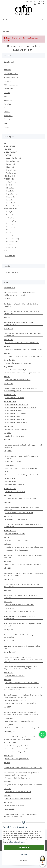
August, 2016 (8, 756)
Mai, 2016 (7, 789)
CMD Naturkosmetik (11, 272)
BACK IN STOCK (9, 146)
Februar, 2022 (9, 465)
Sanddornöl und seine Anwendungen (18, 363)
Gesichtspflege (11, 221)
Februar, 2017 (9, 718)
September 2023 (10, 360)
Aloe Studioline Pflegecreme (14, 436)
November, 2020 (10, 489)
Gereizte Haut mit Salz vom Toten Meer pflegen (21, 703)
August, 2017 (8, 673)
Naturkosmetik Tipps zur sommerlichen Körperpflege (23, 564)
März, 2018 (8, 601)
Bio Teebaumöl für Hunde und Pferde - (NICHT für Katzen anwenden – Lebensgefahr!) (21, 774)
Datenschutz (8, 89)
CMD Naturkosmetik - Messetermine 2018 (19, 611)
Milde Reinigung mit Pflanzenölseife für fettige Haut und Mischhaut (23, 556)
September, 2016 (10, 743)
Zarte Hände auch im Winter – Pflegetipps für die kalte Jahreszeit (23, 625)
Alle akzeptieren (24, 847)
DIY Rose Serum (10, 482)
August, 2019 (8, 537)
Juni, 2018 (7, 590)
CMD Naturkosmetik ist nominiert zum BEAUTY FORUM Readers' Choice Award (23, 689)
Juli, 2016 (7, 762)
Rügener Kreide (12, 197)
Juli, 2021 (7, 472)
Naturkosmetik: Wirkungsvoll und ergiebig (19, 604)
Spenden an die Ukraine (13, 461)
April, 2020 (8, 502)
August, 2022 (8, 426)
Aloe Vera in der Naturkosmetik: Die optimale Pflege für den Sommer (23, 312)
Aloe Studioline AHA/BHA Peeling (16, 413)
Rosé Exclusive (11, 191)
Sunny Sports (11, 203)
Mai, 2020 (7, 495)
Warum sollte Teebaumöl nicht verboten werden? (22, 343)
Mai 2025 (7, 299)
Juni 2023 (7, 377)
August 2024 (8, 340)
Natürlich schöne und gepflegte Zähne (18, 370)
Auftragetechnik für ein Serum (15, 700)
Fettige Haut (11, 164)
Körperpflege (11, 227)
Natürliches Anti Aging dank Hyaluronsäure (20, 746)
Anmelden (7, 70)
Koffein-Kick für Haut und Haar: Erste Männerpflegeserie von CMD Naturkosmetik (23, 574)
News (6, 66)
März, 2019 (8, 568)
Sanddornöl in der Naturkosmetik (16, 749)
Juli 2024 (7, 346)
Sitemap (7, 93)
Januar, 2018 (8, 630)
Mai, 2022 (7, 433)
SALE (6, 251)
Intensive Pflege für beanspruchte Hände (19, 512)
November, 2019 (10, 530)
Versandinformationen (12, 77)
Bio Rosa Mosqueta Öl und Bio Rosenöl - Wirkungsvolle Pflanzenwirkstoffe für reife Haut (23, 696)
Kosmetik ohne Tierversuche (15, 676)
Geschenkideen (12, 236)
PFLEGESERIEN (9, 179)
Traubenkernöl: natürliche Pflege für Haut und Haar (23, 475)
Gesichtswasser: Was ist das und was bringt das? (22, 728)
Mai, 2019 (7, 561)
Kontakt (7, 127)
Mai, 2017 (7, 707)
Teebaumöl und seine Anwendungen (18, 380)
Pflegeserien (8, 115)
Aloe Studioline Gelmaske (14, 410)
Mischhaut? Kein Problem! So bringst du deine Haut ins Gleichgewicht (23, 335)
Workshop (7, 104)
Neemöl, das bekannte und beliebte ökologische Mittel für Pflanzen (23, 446)
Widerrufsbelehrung (11, 85)
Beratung (7, 112)
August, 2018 (8, 579)
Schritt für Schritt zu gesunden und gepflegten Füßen (23, 349)
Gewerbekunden (10, 62)
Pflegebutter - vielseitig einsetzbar (17, 550)
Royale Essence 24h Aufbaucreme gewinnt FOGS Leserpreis (21, 597)
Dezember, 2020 (10, 479)
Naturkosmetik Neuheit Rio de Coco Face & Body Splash (23, 768)
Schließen (24, 854)
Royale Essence (12, 194)
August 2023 (8, 367)
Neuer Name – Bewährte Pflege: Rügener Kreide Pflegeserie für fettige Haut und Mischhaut (21, 668)
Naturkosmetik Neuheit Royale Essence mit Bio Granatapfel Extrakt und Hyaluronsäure (20, 738)
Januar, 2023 (8, 383)
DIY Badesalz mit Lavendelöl (14, 485)
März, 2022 (8, 451)
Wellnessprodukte (13, 230)
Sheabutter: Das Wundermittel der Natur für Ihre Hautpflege (21, 305)
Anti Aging (10, 218)
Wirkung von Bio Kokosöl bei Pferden (17, 778)
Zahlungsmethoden (11, 73)
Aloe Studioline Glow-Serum (14, 398)
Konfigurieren (24, 860)
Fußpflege (10, 233)
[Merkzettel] (39, 4)
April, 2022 (8, 440)
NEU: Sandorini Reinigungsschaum (17, 540)
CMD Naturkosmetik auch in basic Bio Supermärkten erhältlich (22, 647)
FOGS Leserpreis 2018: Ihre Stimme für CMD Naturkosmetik (19, 617)
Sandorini (10, 200)
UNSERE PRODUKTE (11, 152)
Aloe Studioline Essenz (13, 416)
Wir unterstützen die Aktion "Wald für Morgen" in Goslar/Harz (21, 457)
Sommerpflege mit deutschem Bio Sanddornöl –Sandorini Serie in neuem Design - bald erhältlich (21, 713)
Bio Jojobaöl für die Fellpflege (15, 805)
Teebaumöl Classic (13, 206)
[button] (35, 4)
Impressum (8, 100)
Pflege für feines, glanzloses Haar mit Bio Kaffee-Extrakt (24, 547)
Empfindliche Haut (13, 161)
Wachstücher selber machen (15, 533)
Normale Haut (11, 170)
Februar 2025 (9, 328)
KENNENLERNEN (10, 176)
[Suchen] (21, 20)
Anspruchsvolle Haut (14, 158)
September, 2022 (10, 401)
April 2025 (7, 317)
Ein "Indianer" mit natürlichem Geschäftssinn (21, 498)
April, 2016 (8, 795)
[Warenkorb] (43, 4)
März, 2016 (8, 802)
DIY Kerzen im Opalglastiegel (15, 491)
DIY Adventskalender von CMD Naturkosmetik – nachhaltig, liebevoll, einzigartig (20, 294)
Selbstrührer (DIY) (13, 239)
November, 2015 (10, 809)
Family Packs (11, 212)
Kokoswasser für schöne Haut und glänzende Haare (23, 373)
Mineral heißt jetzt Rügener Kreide (17, 752)
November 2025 (10, 288)
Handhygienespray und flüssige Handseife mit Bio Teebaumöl (21, 508)
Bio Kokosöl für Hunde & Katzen (16, 519)
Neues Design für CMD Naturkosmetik (18, 798)
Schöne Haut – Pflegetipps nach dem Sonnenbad (22, 682)
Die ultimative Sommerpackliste (16, 429)
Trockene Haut (11, 173)
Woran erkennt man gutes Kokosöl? (17, 759)
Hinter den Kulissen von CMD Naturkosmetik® (21, 468)
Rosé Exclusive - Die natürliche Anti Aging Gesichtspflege (18, 636)
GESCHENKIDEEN (10, 248)
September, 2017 (10, 652)
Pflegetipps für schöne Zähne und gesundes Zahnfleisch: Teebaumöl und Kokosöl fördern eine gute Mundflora (23, 659)
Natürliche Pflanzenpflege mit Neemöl (18, 792)
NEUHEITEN (8, 149)
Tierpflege (10, 245)
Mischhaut (10, 167)
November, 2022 (10, 395)
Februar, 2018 (9, 608)
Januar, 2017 (8, 725)
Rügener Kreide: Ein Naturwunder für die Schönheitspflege (18, 324)
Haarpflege (10, 224)
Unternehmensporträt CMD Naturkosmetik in (20, 721)
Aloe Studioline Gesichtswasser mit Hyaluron (20, 407)
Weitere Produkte (12, 242)
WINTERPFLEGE (10, 255)
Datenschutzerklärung (17, 842)
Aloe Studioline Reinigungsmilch (16, 422)
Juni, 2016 (7, 782)
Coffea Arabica (11, 182)
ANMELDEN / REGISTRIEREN (34, 2)
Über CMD (7, 119)
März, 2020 (8, 516)
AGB (5, 96)
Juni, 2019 (7, 544)
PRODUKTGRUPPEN (11, 209)
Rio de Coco (10, 188)
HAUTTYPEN (8, 155)
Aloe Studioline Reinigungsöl (15, 419)
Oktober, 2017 (9, 641)
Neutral (9, 185)
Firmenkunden (9, 108)
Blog (5, 123)
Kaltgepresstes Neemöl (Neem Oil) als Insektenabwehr (24, 785)
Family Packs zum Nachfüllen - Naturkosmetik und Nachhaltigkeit (21, 585)
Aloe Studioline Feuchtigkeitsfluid (16, 404)
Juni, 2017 (7, 679)
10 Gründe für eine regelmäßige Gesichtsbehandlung (23, 356)
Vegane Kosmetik (12, 215)
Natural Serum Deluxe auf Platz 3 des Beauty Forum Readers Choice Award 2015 (22, 815)
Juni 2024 (7, 353)
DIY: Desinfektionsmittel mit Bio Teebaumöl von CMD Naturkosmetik (22, 526)
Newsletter (8, 81)
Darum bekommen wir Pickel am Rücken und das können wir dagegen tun (21, 390)
